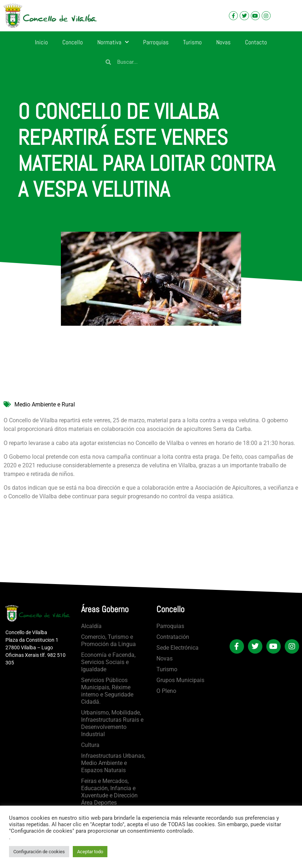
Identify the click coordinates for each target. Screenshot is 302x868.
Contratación (173, 637)
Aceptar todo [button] (90, 852)
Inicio (41, 42)
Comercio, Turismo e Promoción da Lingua (108, 640)
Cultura (90, 745)
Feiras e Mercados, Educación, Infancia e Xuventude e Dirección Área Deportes (109, 792)
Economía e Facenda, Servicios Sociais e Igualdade (108, 662)
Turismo (192, 42)
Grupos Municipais (180, 680)
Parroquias (156, 42)
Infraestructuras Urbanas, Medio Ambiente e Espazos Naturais (113, 763)
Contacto (256, 42)
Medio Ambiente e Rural (45, 404)
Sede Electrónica (177, 648)
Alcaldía (91, 626)
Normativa (113, 42)
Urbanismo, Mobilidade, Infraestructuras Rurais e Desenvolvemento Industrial (112, 723)
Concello (73, 42)
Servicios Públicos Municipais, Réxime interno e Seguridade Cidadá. (107, 691)
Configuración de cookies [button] (39, 852)
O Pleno (166, 691)
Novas (223, 42)
